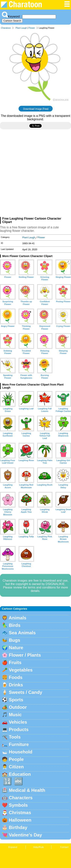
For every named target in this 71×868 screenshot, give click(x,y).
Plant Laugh (21, 28)
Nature (16, 648)
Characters (21, 798)
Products (19, 729)
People (16, 759)
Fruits (15, 662)
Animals (18, 618)
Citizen (16, 767)
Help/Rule (38, 847)
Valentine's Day (25, 835)
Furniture (19, 744)
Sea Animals (22, 633)
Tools (15, 737)
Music (15, 715)
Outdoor (18, 707)
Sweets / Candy (26, 692)
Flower (32, 28)
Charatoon (6, 28)
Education (20, 774)
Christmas (20, 813)
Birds (15, 625)
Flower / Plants (25, 655)
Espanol (13, 847)
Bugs (15, 640)
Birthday (18, 827)
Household (21, 752)
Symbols (18, 805)
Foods (16, 677)
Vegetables (21, 670)
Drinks (16, 685)
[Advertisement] (35, 175)
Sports (16, 700)
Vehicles (18, 722)
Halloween (20, 820)
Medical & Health (27, 790)
